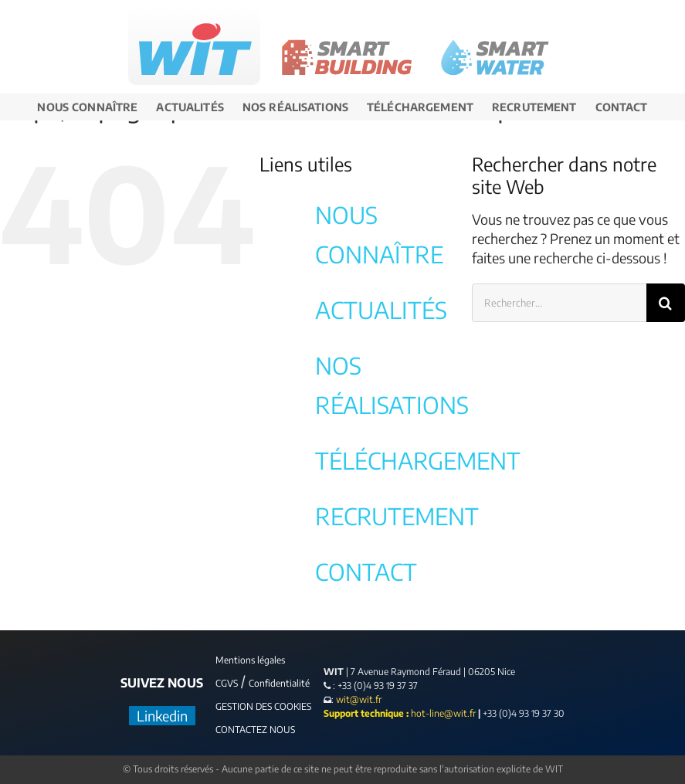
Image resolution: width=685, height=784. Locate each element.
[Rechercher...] (559, 303)
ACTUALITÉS (381, 310)
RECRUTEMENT (397, 516)
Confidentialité (279, 683)
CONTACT (366, 572)
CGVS (227, 683)
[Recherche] (666, 303)
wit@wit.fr (358, 699)
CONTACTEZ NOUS (255, 730)
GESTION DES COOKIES (263, 706)
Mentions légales (250, 660)
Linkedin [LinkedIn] (162, 716)
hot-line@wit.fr (443, 713)
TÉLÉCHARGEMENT (418, 460)
